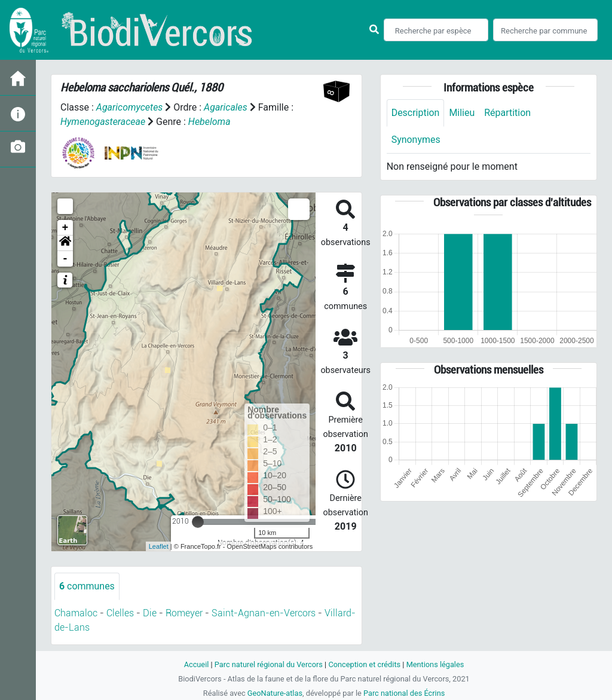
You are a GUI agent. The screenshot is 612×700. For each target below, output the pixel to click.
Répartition (508, 113)
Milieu (462, 113)
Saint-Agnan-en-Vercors (264, 613)
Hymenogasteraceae (103, 122)
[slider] (198, 522)
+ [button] (65, 228)
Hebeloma (209, 122)
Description (416, 113)
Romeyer (184, 613)
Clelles (120, 613)
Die (150, 613)
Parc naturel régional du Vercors (268, 664)
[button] (65, 243)
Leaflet (159, 546)
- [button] (65, 259)
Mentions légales (435, 664)
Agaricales (226, 107)
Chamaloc (76, 613)
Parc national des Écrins (404, 693)
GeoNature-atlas (275, 693)
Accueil (196, 664)
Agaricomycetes (130, 107)
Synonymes (416, 140)
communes (87, 586)
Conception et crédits (364, 664)
